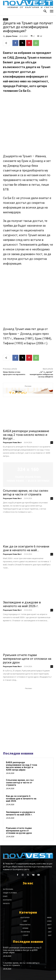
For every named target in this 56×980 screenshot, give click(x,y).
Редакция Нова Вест (12, 442)
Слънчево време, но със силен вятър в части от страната (26, 493)
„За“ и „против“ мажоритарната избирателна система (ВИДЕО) (41, 375)
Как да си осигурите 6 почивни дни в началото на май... (26, 548)
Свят (6, 19)
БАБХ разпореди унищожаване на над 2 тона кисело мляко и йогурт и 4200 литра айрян (22, 766)
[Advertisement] (28, 125)
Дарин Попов (12, 36)
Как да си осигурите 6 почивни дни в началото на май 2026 (21, 799)
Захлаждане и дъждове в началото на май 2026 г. (22, 604)
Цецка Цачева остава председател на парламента (14, 373)
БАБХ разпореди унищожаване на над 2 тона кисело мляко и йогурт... (26, 435)
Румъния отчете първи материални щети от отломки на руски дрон (27, 659)
